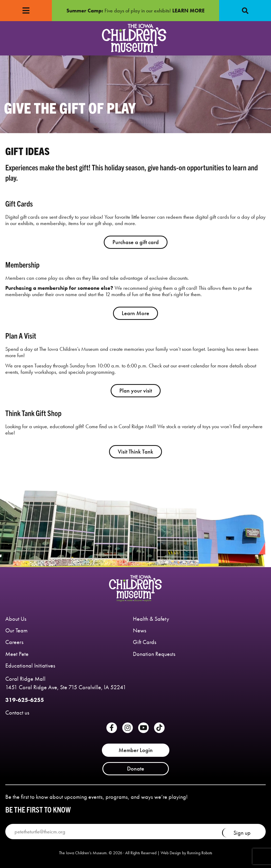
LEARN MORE (188, 11)
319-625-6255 (25, 700)
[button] (245, 11)
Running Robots (200, 853)
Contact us (17, 713)
